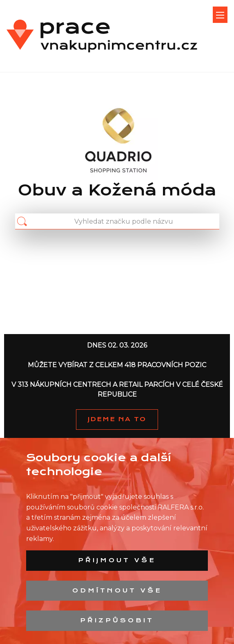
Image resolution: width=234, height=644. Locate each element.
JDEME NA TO (117, 419)
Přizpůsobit (117, 620)
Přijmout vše (117, 560)
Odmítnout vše (117, 590)
